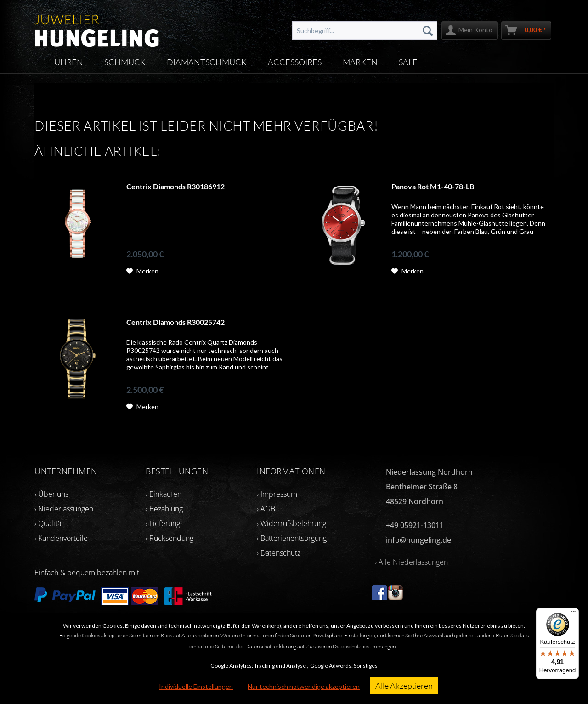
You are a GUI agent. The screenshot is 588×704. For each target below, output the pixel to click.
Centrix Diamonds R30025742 (175, 322)
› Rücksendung (170, 538)
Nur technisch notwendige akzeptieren (304, 686)
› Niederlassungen (64, 509)
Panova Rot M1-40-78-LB (433, 186)
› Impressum (277, 494)
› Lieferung (163, 523)
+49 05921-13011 (415, 525)
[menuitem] (365, 30)
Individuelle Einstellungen (196, 686)
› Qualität (49, 523)
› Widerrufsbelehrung (291, 523)
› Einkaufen (164, 494)
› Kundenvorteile (61, 538)
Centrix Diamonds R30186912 (175, 186)
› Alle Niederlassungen (411, 562)
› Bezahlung (164, 509)
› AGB (266, 509)
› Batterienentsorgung (292, 538)
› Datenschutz (279, 553)
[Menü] (573, 613)
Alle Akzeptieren (404, 686)
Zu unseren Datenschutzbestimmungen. (351, 646)
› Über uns (51, 494)
